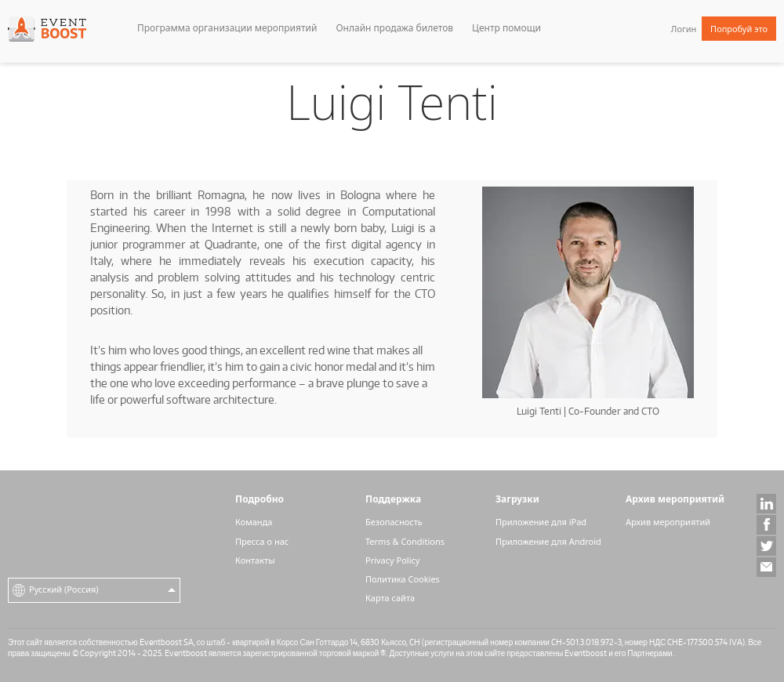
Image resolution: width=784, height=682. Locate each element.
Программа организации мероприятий (227, 28)
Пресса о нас (262, 541)
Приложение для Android (548, 541)
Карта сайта (390, 598)
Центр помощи (506, 28)
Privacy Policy (392, 560)
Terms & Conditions (405, 541)
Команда (254, 522)
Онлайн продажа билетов (394, 28)
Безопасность (394, 522)
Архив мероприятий (668, 522)
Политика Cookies (403, 579)
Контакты (255, 560)
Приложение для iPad (541, 522)
